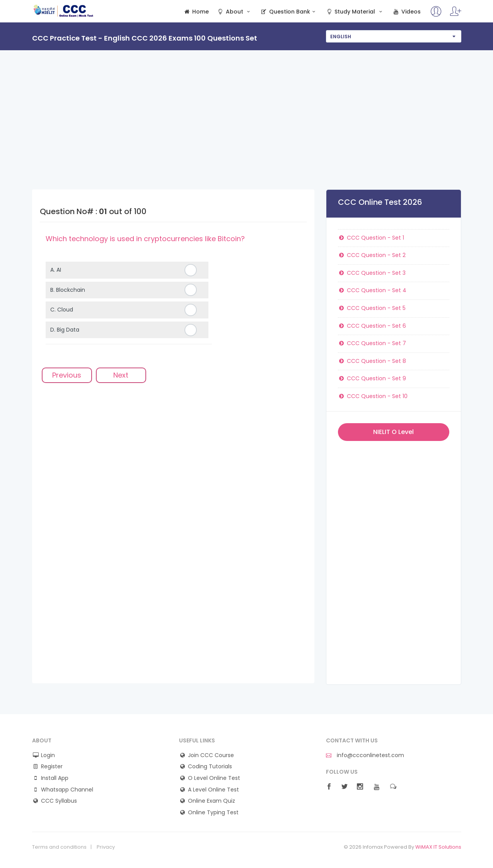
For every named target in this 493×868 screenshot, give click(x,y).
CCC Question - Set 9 (372, 378)
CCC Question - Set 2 (372, 255)
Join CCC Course (211, 755)
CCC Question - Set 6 (372, 326)
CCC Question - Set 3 (372, 273)
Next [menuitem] (121, 375)
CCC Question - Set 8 (372, 361)
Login (48, 755)
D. (65, 330)
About (234, 12)
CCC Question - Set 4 (372, 290)
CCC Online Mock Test (64, 11)
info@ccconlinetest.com (365, 755)
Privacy (106, 847)
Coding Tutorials (210, 767)
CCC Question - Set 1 (371, 238)
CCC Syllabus (59, 801)
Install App (55, 778)
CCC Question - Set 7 (372, 343)
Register (52, 767)
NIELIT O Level (393, 432)
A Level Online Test (213, 790)
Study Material (355, 12)
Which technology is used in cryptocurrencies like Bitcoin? (145, 239)
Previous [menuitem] (67, 375)
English (341, 37)
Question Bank (289, 12)
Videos (406, 12)
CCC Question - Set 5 (372, 308)
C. (62, 310)
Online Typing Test (213, 813)
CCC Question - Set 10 (373, 396)
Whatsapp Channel (67, 790)
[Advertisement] (247, 131)
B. (68, 290)
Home (196, 12)
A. (56, 270)
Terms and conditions (59, 847)
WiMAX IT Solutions (438, 847)
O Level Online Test (214, 778)
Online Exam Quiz (212, 801)
